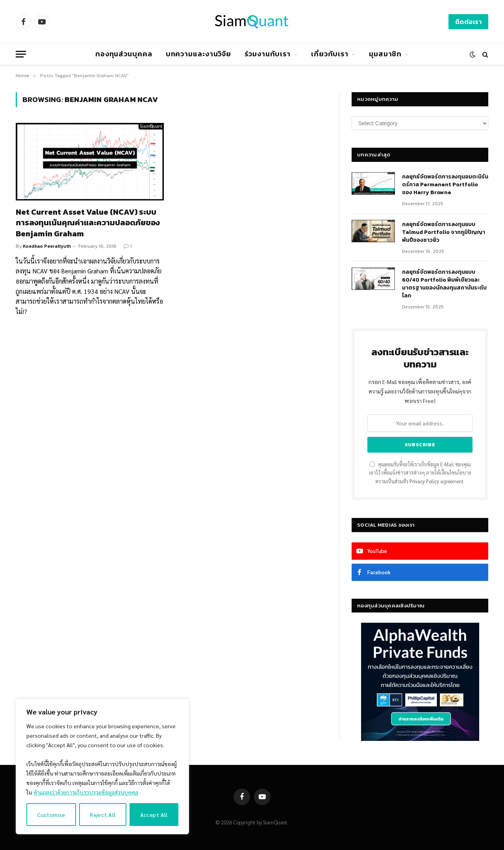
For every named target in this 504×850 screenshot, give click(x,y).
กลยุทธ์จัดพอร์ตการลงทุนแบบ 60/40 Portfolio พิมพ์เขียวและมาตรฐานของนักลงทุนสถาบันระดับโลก (444, 284)
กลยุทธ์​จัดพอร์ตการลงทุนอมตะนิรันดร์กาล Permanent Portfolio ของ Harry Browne (445, 185)
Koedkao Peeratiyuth (47, 246)
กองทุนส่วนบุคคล (124, 54)
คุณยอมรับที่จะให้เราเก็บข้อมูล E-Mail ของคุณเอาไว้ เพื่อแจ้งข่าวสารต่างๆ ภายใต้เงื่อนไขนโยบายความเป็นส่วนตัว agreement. (420, 473)
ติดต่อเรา (468, 22)
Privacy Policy (424, 481)
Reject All (103, 815)
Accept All (154, 815)
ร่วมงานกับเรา (268, 54)
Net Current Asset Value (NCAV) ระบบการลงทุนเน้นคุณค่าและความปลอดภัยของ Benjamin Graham (88, 223)
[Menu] (21, 54)
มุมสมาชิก (385, 54)
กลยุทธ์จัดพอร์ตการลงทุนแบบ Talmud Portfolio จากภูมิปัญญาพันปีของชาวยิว (444, 232)
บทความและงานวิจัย (199, 54)
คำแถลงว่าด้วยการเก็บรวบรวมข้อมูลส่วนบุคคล (86, 792)
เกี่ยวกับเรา (330, 54)
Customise (51, 815)
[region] (102, 766)
